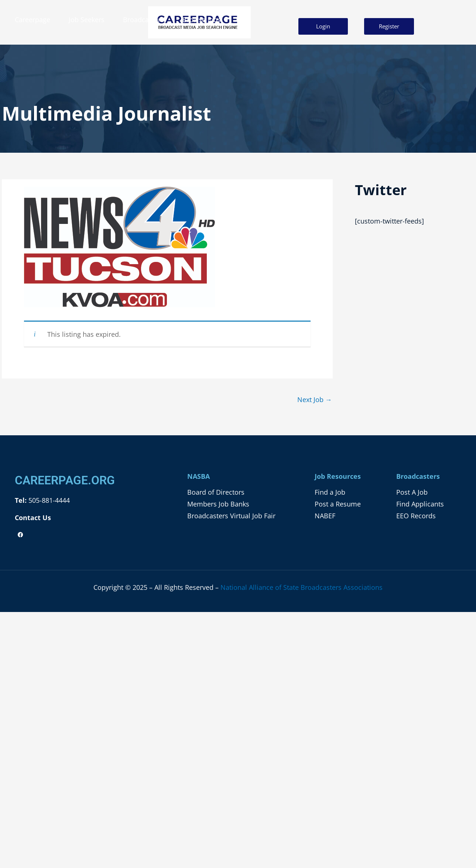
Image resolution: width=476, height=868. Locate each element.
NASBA (198, 476)
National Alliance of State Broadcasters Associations (302, 587)
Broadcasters (143, 20)
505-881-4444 (48, 500)
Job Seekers (87, 20)
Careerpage (32, 20)
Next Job (315, 400)
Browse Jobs (202, 20)
